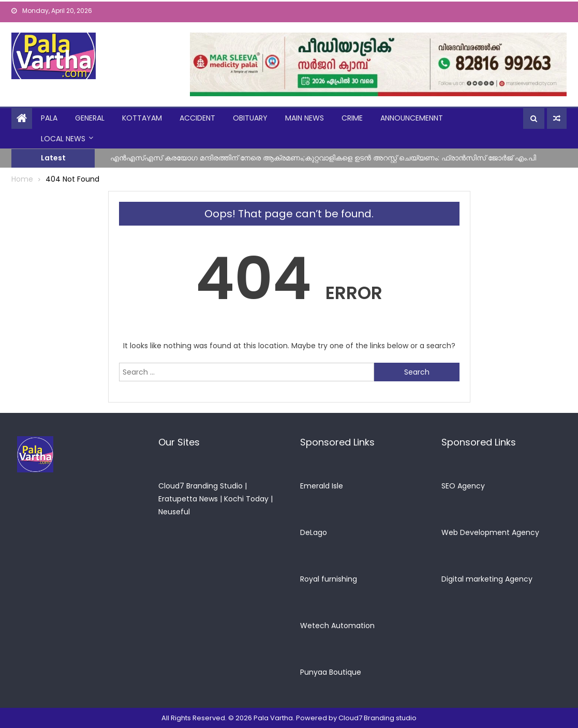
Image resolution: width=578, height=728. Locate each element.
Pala (49, 118)
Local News (63, 139)
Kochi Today (246, 499)
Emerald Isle (322, 486)
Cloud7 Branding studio (377, 718)
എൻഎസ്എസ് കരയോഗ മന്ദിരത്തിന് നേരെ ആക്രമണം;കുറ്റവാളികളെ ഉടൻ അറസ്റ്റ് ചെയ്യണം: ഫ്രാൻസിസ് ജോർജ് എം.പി (323, 157)
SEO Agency (463, 486)
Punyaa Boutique (331, 672)
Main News (305, 118)
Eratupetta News (188, 499)
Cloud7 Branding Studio (201, 486)
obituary (250, 118)
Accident (197, 118)
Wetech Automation (337, 626)
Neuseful (174, 512)
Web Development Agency (490, 532)
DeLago (314, 532)
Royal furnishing (329, 579)
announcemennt (412, 118)
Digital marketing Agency (487, 579)
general (90, 118)
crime (352, 118)
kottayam (142, 118)
